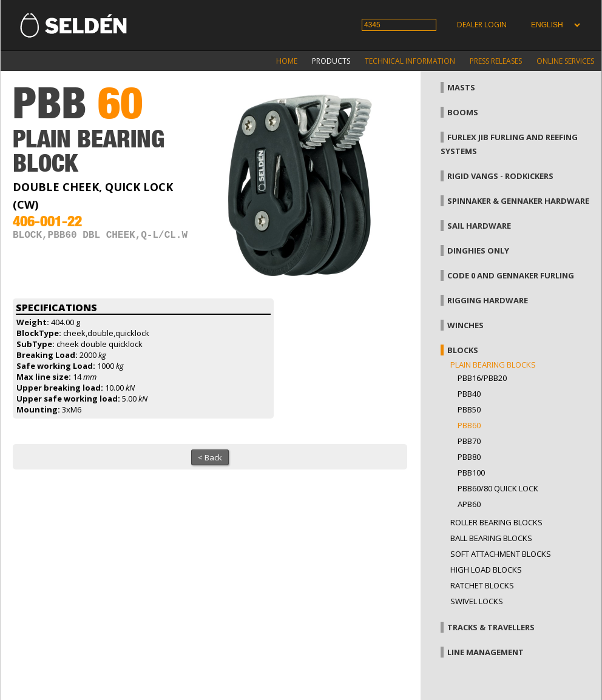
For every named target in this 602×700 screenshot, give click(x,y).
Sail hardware (479, 226)
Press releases (496, 61)
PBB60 (469, 425)
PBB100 (471, 473)
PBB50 (469, 409)
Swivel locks (477, 601)
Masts (461, 87)
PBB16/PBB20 (482, 378)
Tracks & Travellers (491, 627)
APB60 (469, 504)
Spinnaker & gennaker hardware (518, 201)
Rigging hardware (488, 300)
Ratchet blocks (482, 585)
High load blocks (486, 570)
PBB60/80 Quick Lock (498, 488)
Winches (465, 325)
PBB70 (469, 441)
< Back (210, 457)
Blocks (463, 350)
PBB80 (469, 457)
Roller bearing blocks (496, 522)
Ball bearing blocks (491, 538)
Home (287, 61)
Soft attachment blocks (501, 554)
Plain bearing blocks (493, 365)
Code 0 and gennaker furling (511, 275)
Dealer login (482, 25)
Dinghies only (478, 251)
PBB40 (469, 394)
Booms (463, 112)
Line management (485, 652)
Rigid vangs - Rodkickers (500, 176)
